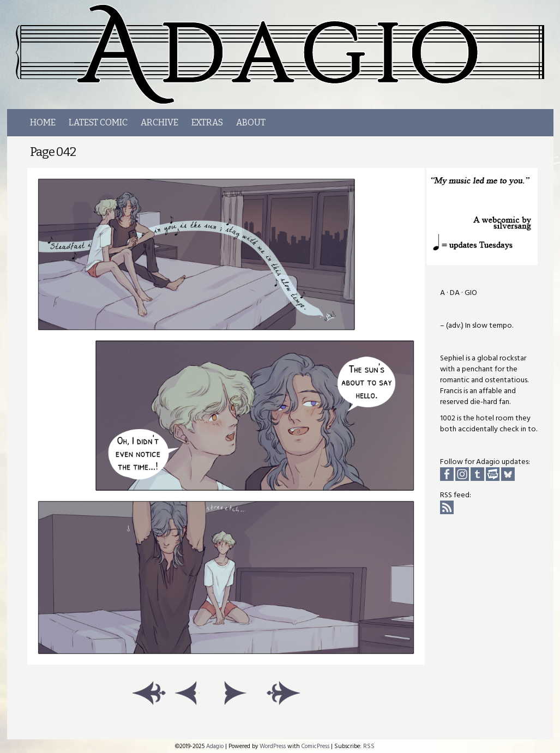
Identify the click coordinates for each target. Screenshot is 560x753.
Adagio (215, 746)
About (251, 122)
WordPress (273, 746)
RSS (369, 746)
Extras (207, 122)
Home (43, 122)
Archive (159, 122)
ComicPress (315, 746)
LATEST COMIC (98, 122)
